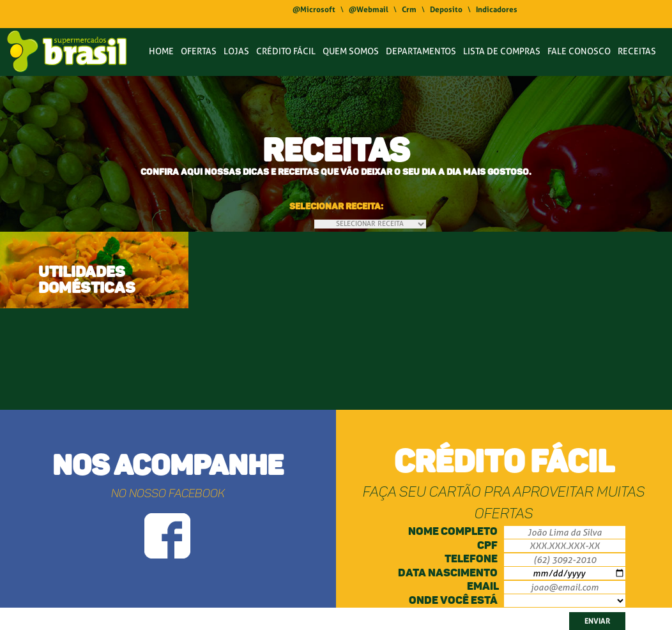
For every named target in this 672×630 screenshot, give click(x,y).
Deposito (446, 10)
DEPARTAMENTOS (421, 51)
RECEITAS (637, 51)
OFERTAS (199, 51)
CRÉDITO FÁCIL (286, 51)
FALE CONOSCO (579, 51)
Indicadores (497, 10)
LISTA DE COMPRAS (502, 51)
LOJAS (236, 51)
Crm (409, 10)
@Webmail (369, 10)
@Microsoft (314, 10)
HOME (161, 51)
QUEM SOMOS (351, 51)
